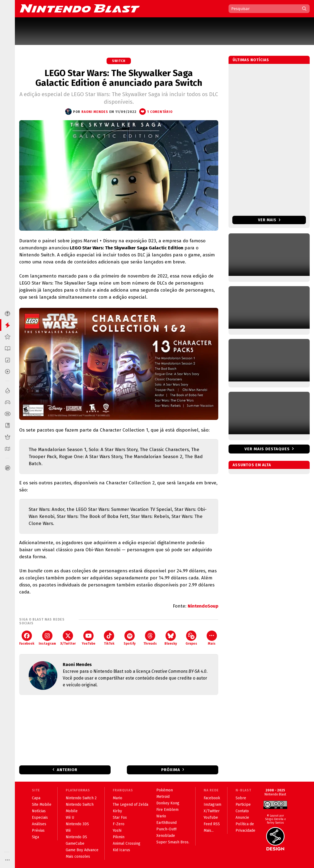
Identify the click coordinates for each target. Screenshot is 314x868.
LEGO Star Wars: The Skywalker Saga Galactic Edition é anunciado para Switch (119, 78)
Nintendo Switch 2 (81, 798)
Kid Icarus (121, 850)
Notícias (39, 811)
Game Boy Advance (82, 850)
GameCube (75, 843)
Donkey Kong (168, 803)
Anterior (67, 770)
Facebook (27, 638)
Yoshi (117, 831)
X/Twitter (68, 638)
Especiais (40, 818)
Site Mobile (42, 805)
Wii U (70, 818)
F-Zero (119, 824)
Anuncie (242, 818)
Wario (161, 816)
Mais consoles (78, 856)
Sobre (241, 798)
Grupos (191, 638)
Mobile (72, 811)
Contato (242, 811)
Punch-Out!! (166, 829)
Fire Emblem (167, 810)
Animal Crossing (127, 843)
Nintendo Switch (80, 805)
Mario (118, 798)
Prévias (38, 831)
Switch (119, 61)
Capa (36, 798)
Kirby (117, 811)
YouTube (88, 638)
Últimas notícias (251, 60)
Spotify (130, 638)
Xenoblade (166, 836)
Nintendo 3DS (77, 824)
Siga (35, 837)
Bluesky (171, 638)
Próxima (171, 770)
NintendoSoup (203, 606)
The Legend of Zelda (130, 805)
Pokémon (165, 790)
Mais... (209, 831)
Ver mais (269, 220)
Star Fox (120, 818)
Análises (39, 824)
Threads (150, 638)
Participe (243, 805)
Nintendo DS (76, 837)
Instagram (47, 638)
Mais (212, 638)
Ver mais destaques (267, 449)
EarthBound (166, 823)
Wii (68, 831)
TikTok (109, 638)
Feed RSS (212, 824)
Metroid (163, 797)
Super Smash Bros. (173, 842)
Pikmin (119, 837)
